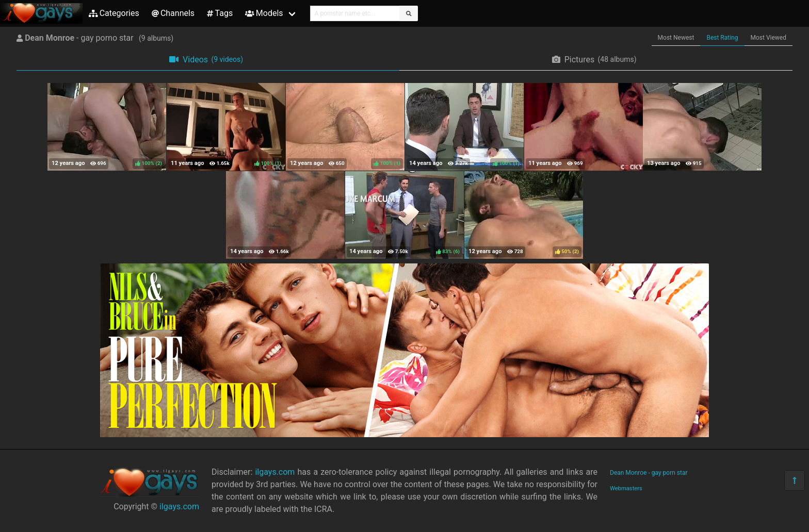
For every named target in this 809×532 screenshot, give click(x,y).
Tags (220, 13)
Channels (173, 13)
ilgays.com (179, 506)
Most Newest (676, 38)
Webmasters (626, 488)
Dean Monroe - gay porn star (649, 473)
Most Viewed (769, 38)
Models (264, 13)
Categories (114, 13)
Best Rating (722, 38)
